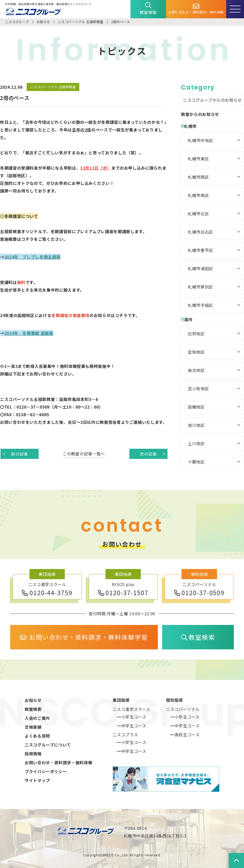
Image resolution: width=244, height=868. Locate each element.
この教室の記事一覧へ (84, 454)
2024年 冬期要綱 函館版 (29, 333)
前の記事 (16, 454)
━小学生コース (132, 717)
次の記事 (152, 454)
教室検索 (148, 9)
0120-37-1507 (123, 593)
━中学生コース (132, 726)
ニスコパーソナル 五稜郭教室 (81, 22)
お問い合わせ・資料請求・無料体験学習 (84, 637)
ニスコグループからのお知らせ (212, 100)
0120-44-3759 (47, 593)
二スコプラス (125, 735)
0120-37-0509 (199, 593)
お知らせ (43, 22)
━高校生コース (185, 735)
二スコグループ (17, 22)
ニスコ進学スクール (132, 709)
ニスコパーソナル (183, 709)
